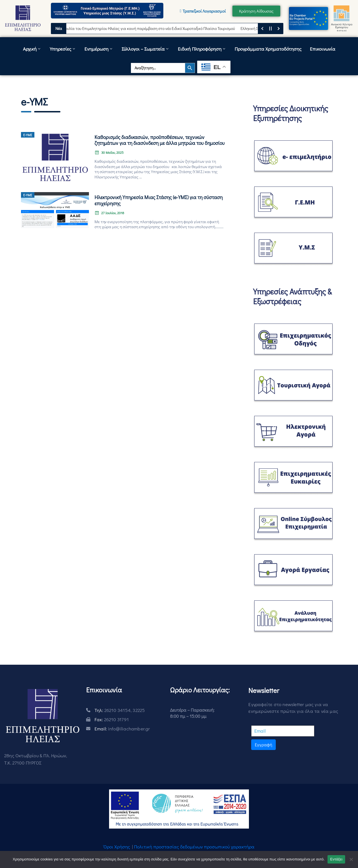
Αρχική (32, 49)
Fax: (112, 719)
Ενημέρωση (99, 49)
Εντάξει (336, 859)
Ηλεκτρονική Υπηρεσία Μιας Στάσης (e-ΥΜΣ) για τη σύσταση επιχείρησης (159, 200)
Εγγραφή (263, 745)
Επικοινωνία (323, 49)
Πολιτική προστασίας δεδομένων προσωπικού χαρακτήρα (194, 847)
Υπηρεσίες (63, 49)
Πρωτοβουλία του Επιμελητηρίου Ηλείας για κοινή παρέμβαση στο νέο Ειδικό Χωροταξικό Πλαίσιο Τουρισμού (148, 28)
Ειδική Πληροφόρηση (202, 49)
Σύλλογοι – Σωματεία (146, 49)
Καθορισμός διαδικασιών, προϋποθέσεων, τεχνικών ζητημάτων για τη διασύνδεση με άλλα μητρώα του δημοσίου (160, 140)
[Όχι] (351, 859)
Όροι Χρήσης (117, 847)
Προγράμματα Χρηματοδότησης (268, 49)
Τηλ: (120, 710)
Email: (122, 729)
